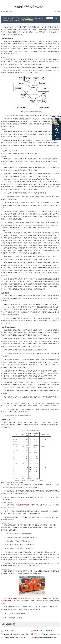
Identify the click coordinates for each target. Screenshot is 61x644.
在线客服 (57, 121)
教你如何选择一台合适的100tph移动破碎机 (45, 638)
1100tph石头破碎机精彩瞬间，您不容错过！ (16, 634)
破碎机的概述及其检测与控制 (17, 614)
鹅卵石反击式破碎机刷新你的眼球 (43, 631)
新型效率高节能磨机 (24, 505)
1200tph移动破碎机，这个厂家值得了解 (15, 638)
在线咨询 (50, 18)
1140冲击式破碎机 (9, 631)
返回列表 (58, 12)
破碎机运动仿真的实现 (15, 618)
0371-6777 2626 (27, 20)
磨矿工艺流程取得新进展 (11, 598)
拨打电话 (57, 137)
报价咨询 (57, 131)
